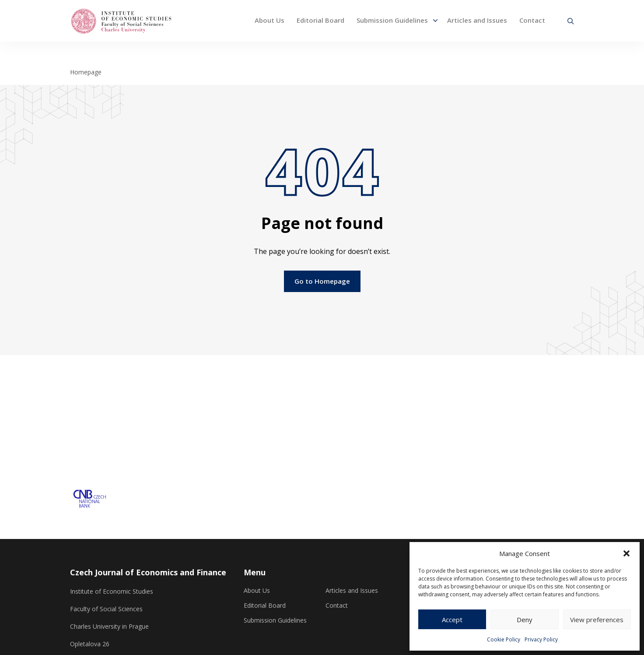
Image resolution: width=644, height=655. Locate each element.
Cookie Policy (504, 639)
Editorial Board (320, 20)
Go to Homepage (322, 281)
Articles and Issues (477, 20)
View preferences (597, 620)
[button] (626, 553)
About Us (269, 20)
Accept (452, 620)
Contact (532, 20)
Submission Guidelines (392, 20)
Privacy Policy (541, 639)
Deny (525, 620)
